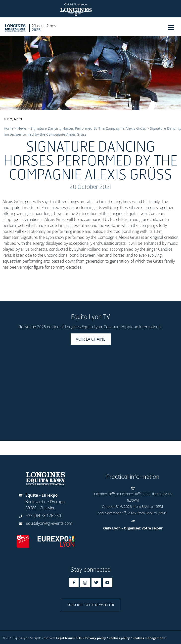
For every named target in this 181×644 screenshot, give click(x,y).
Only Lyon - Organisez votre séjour (133, 528)
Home (9, 128)
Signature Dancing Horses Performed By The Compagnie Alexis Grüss (88, 128)
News (22, 128)
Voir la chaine (91, 339)
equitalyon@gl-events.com (49, 523)
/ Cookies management (148, 638)
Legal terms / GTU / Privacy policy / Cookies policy (93, 638)
